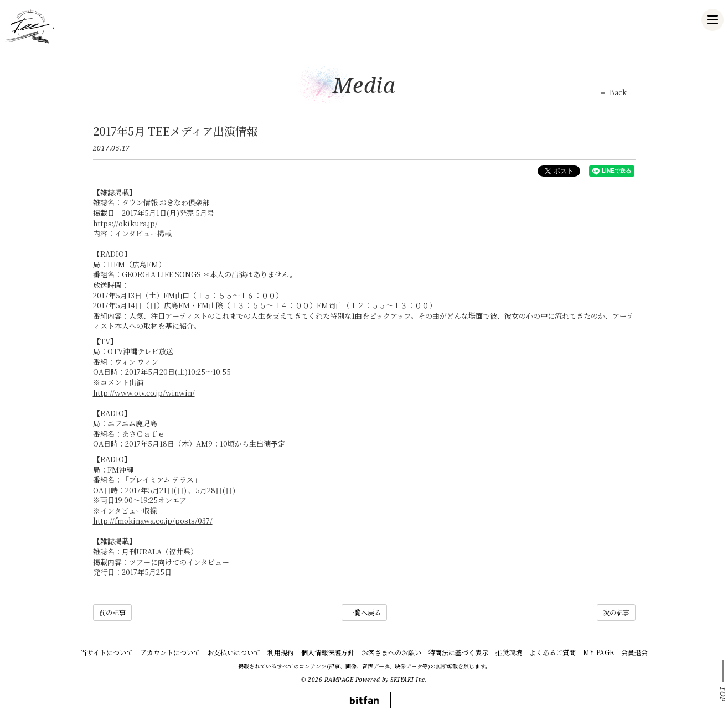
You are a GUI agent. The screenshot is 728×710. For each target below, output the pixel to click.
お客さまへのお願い (391, 652)
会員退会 (634, 652)
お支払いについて (234, 652)
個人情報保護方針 (328, 652)
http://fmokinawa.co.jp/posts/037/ (153, 520)
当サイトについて (107, 652)
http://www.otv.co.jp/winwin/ (144, 393)
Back (618, 92)
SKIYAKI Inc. (409, 680)
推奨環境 (509, 652)
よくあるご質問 (553, 652)
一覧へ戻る (364, 612)
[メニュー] (712, 20)
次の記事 (616, 612)
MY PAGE (598, 652)
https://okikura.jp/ (125, 223)
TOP (723, 694)
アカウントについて (170, 652)
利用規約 (281, 652)
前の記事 (112, 612)
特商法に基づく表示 (458, 652)
